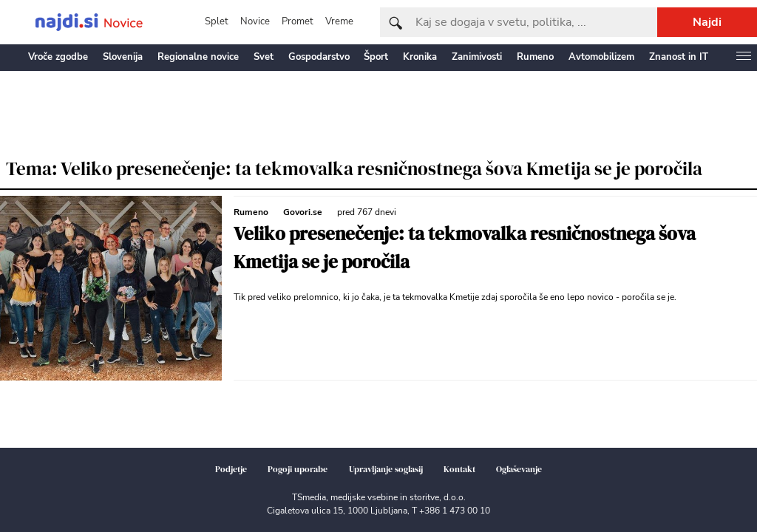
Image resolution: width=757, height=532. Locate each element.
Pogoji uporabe (298, 469)
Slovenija (123, 57)
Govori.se (303, 212)
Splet (217, 21)
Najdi (707, 22)
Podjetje (231, 469)
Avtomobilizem (601, 57)
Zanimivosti (477, 57)
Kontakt (459, 469)
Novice (255, 21)
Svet (264, 57)
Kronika (420, 57)
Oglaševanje (519, 469)
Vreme (339, 21)
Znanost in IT (679, 57)
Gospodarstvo (319, 57)
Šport (376, 57)
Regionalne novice (198, 57)
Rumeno (535, 57)
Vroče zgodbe (58, 57)
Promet (298, 21)
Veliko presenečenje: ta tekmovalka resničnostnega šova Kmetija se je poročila (465, 248)
